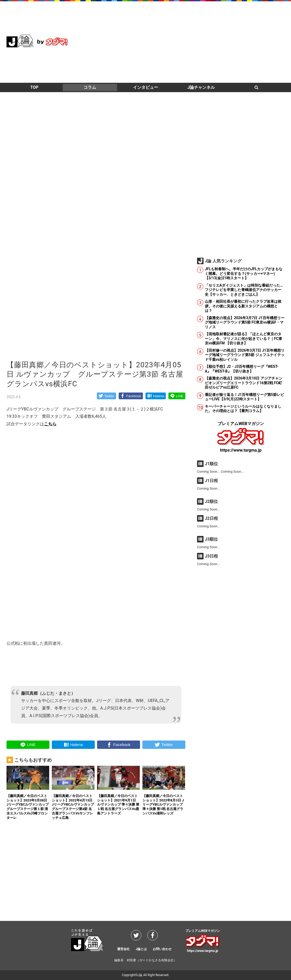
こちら (50, 424)
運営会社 (123, 949)
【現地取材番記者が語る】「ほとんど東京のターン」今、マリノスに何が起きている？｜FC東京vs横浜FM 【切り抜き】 (243, 339)
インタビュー (145, 87)
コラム (90, 87)
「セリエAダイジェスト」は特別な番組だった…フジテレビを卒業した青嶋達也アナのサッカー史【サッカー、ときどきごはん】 (244, 290)
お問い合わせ (162, 949)
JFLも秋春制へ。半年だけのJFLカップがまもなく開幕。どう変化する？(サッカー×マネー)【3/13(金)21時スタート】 (244, 273)
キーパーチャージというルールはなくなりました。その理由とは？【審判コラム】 (243, 409)
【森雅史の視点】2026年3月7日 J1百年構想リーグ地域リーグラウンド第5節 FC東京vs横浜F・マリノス (245, 322)
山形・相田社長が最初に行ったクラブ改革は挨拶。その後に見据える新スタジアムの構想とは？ (243, 306)
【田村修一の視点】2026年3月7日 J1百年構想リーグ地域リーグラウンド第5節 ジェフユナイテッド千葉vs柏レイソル (245, 355)
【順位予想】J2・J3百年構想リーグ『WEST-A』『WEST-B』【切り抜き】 (242, 369)
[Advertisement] (190, 42)
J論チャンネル (201, 87)
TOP (34, 87)
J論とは (141, 949)
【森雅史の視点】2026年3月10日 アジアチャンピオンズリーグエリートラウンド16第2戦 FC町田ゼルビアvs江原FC (244, 383)
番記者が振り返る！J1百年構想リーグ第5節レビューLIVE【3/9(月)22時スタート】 (244, 397)
